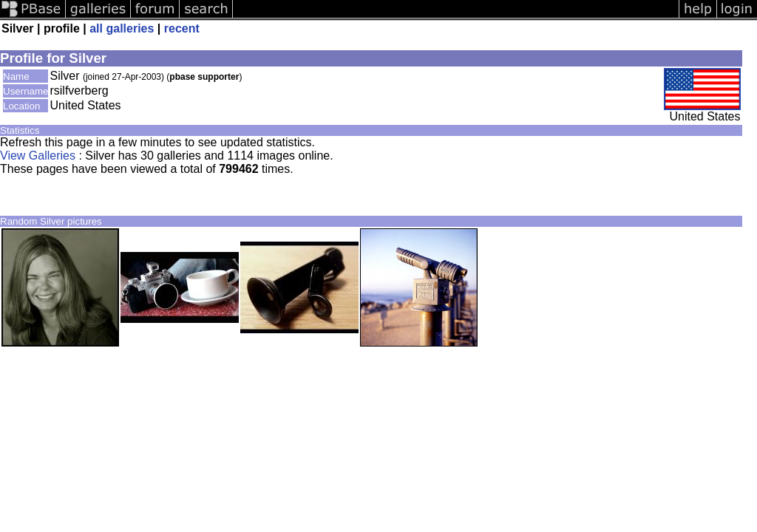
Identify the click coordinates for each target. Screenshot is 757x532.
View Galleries (38, 156)
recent (182, 28)
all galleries (122, 28)
